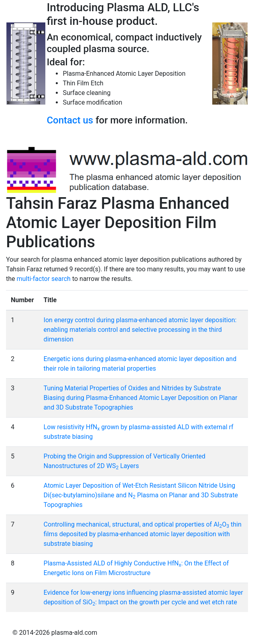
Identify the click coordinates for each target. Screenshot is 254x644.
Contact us (70, 120)
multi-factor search (44, 279)
